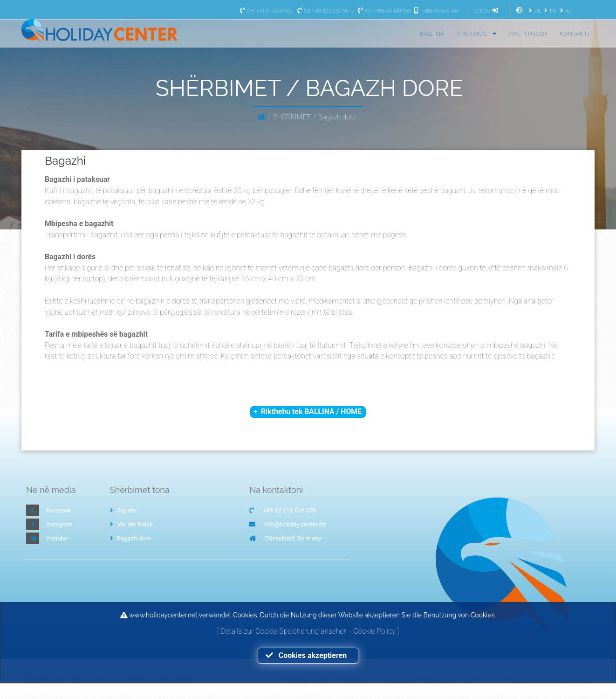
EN (549, 11)
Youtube (57, 542)
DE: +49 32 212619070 (324, 11)
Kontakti (353, 683)
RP (323, 683)
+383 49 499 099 (435, 11)
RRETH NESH (528, 34)
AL (565, 11)
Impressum (396, 683)
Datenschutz (447, 683)
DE (534, 11)
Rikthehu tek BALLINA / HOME (311, 414)
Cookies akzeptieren (308, 655)
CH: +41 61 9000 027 (266, 11)
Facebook (59, 514)
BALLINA (432, 34)
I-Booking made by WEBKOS (552, 683)
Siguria (123, 514)
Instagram (60, 528)
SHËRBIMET (477, 34)
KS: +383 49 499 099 (383, 11)
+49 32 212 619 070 (290, 514)
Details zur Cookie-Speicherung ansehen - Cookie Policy (309, 631)
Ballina (295, 683)
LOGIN (488, 11)
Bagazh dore (130, 542)
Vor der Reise (131, 528)
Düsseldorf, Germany (293, 542)
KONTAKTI (574, 34)
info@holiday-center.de (295, 528)
